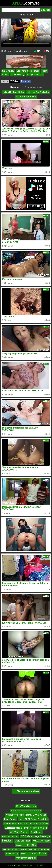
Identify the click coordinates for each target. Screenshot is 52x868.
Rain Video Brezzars (26, 806)
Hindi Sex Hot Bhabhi (26, 97)
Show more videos (26, 791)
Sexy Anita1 (8, 71)
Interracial (35, 71)
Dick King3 (22, 71)
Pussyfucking (33, 75)
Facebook (26, 81)
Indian (5, 75)
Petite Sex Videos (10, 836)
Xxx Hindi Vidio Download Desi (17, 849)
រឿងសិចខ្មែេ (7, 841)
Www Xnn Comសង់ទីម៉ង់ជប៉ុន (34, 854)
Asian (44, 71)
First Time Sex (40, 828)
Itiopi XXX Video (42, 849)
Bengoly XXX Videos (36, 815)
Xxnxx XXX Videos (42, 841)
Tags (18, 865)
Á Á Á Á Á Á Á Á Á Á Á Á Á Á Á (26, 811)
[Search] (20, 10)
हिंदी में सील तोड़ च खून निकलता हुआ (36, 836)
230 (46, 51)
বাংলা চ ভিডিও (41, 823)
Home (10, 865)
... (42, 75)
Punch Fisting (12, 854)
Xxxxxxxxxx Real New (26, 845)
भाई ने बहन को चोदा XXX (26, 858)
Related (15, 87)
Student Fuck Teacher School (18, 823)
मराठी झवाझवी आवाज (15, 815)
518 (37, 51)
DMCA (25, 865)
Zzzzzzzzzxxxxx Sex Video (18, 828)
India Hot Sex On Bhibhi (38, 92)
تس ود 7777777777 (19, 832)
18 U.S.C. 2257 (37, 865)
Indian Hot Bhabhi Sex (13, 92)
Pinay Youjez (10, 819)
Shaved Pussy (17, 75)
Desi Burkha (36, 832)
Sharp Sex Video (22, 841)
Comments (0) (33, 87)
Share (5, 81)
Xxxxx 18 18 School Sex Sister (33, 819)
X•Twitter (15, 81)
